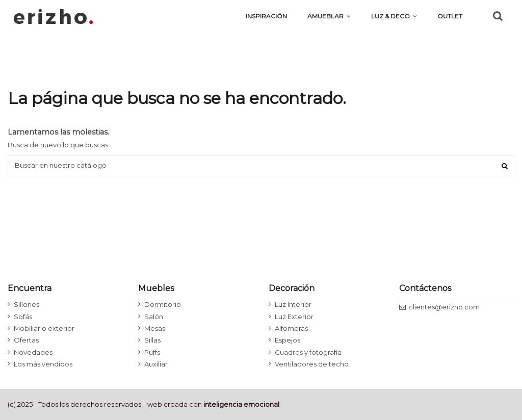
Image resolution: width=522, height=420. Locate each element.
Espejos (288, 340)
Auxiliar (156, 364)
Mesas (155, 328)
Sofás (23, 317)
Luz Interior (293, 304)
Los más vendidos (43, 364)
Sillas (152, 340)
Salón (154, 317)
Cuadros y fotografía (308, 352)
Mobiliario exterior (44, 328)
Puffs (152, 352)
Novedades (33, 352)
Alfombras (291, 328)
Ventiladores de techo (312, 364)
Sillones (27, 304)
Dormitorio (163, 304)
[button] (394, 16)
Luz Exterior (294, 317)
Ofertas (26, 340)
